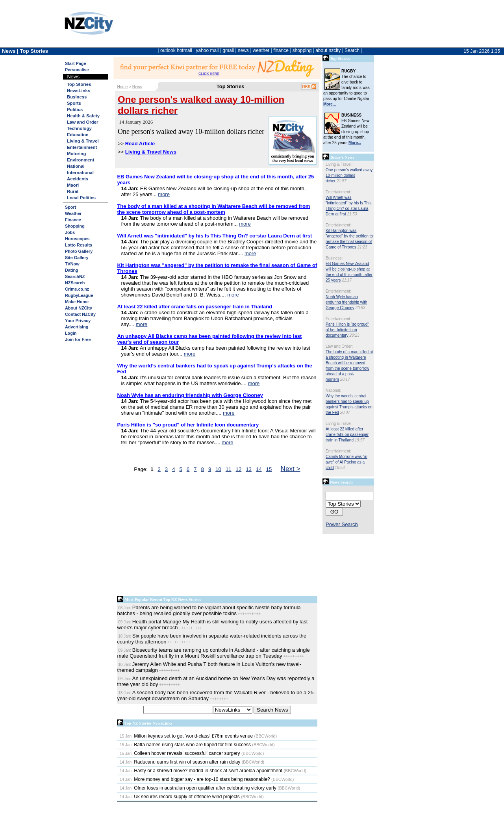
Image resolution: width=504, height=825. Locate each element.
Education (78, 135)
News (137, 87)
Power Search (342, 524)
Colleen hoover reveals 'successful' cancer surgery (180, 753)
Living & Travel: (339, 164)
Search (352, 50)
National (76, 166)
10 (218, 469)
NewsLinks (79, 91)
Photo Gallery (79, 251)
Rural (73, 191)
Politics (75, 109)
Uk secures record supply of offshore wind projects (180, 797)
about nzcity (328, 50)
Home (123, 87)
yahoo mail (208, 50)
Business (77, 97)
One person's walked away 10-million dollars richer (349, 175)
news (243, 50)
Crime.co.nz (77, 289)
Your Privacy (78, 321)
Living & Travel (83, 141)
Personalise (77, 70)
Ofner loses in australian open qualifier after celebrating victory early (198, 788)
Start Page (75, 63)
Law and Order (82, 122)
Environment (81, 160)
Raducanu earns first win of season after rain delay (180, 762)
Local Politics (81, 198)
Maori (73, 185)
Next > (291, 469)
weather (261, 50)
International (80, 172)
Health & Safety (83, 116)
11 (229, 469)
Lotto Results (79, 245)
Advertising (77, 327)
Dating (72, 270)
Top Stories (79, 84)
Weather (73, 213)
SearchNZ (75, 276)
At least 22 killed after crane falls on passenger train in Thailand (347, 435)
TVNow (72, 264)
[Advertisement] (217, 536)
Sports (74, 103)
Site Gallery (77, 258)
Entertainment (82, 147)
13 (249, 469)
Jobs (70, 232)
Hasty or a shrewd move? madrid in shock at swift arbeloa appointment (201, 771)
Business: (334, 258)
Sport (70, 207)
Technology (79, 128)
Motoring (76, 154)
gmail (228, 50)
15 (269, 469)
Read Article (140, 144)
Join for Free (78, 339)
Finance (73, 220)
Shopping (75, 226)
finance (281, 50)
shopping (302, 50)
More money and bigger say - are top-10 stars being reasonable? (195, 779)
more (164, 194)
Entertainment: (338, 192)
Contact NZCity (80, 314)
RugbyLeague (79, 295)
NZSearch (75, 283)
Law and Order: (339, 346)
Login (71, 333)
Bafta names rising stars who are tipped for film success (185, 745)
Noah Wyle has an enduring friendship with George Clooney (346, 302)
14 (259, 469)
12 (239, 469)
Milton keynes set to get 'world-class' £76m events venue (186, 736)
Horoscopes (77, 239)
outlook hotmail (176, 50)
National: (333, 390)
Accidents (78, 179)
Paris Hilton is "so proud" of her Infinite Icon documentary (347, 330)
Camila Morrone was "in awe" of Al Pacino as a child (346, 462)
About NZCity (79, 308)
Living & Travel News (151, 152)
